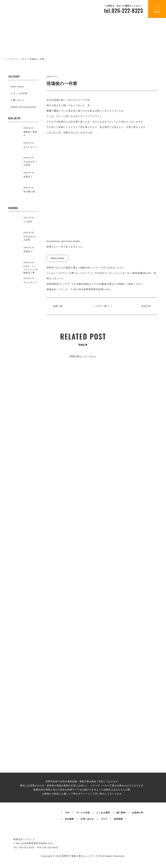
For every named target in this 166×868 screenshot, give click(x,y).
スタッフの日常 (19, 93)
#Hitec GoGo (57, 258)
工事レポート (18, 100)
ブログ (104, 825)
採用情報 (118, 825)
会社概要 (69, 825)
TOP (67, 819)
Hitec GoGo (17, 87)
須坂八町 (58, 306)
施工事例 (121, 819)
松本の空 (146, 306)
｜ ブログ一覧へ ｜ (102, 306)
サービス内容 (83, 819)
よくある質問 (103, 819)
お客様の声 (138, 819)
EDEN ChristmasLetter (24, 107)
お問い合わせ (87, 825)
